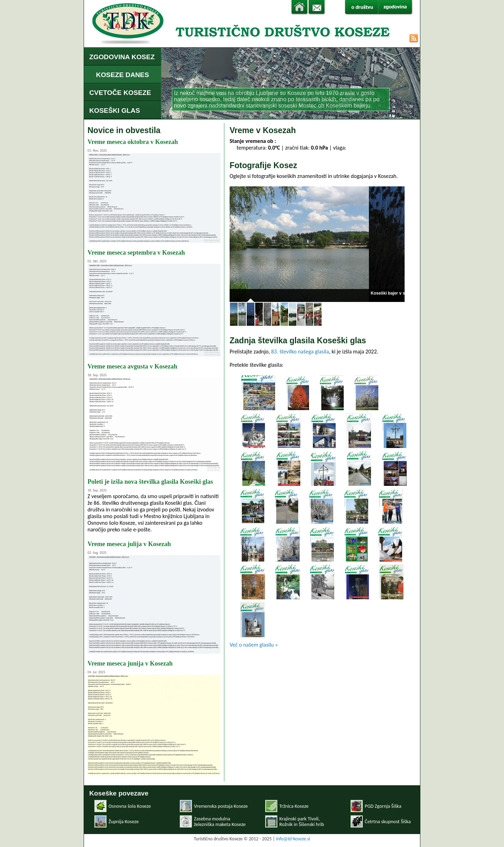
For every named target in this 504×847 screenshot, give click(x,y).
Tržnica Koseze (294, 806)
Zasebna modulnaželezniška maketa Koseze (220, 821)
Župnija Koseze (124, 821)
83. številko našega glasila (300, 352)
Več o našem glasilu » (254, 645)
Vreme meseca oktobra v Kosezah (133, 142)
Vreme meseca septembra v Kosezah (136, 253)
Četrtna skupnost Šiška (388, 821)
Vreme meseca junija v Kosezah (130, 663)
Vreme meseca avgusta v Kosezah (132, 366)
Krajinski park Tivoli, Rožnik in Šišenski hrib (302, 821)
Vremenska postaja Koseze (221, 806)
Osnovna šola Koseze (130, 806)
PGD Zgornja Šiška (383, 806)
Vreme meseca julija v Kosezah (129, 544)
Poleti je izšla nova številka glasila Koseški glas (150, 482)
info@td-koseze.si (293, 839)
